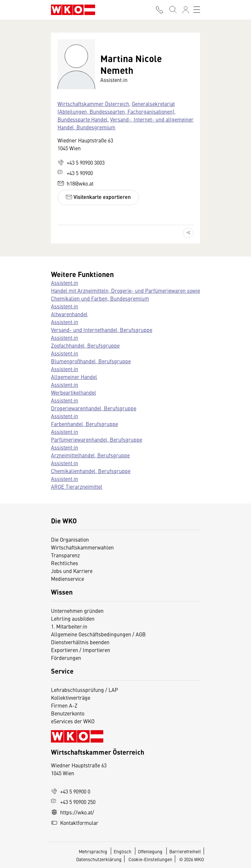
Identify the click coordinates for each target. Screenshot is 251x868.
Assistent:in (65, 283)
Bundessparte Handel (83, 119)
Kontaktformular (75, 823)
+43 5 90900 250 (73, 802)
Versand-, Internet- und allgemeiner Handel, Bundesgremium (125, 123)
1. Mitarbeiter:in (69, 626)
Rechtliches (65, 563)
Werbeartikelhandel (74, 392)
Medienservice (67, 579)
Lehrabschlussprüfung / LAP (84, 690)
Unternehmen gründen (77, 611)
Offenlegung (150, 851)
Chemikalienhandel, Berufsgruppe (91, 471)
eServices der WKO (73, 721)
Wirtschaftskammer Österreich (93, 104)
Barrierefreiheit (185, 851)
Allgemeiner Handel (74, 377)
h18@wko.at (75, 183)
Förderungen (66, 658)
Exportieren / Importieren (81, 650)
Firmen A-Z (64, 705)
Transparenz (65, 555)
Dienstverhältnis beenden (80, 642)
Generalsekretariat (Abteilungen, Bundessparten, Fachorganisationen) (116, 107)
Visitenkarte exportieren (98, 197)
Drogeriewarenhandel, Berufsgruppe (94, 408)
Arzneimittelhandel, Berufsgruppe (90, 455)
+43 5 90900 (75, 173)
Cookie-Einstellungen (150, 859)
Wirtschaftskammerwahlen (82, 547)
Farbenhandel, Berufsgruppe (84, 424)
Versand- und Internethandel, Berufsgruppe (102, 330)
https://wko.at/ (73, 812)
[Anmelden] (186, 10)
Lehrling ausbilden (73, 618)
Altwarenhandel (69, 314)
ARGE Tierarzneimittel (77, 486)
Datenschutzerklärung (99, 859)
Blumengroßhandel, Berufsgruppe (91, 361)
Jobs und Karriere (72, 571)
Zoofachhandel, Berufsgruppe (85, 345)
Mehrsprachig (93, 851)
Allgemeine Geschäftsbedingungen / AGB (98, 634)
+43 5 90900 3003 (81, 162)
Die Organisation (70, 539)
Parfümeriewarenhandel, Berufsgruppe (97, 439)
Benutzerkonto (68, 713)
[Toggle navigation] (197, 10)
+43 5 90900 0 (71, 791)
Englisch (123, 851)
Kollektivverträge (71, 697)
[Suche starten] (173, 10)
